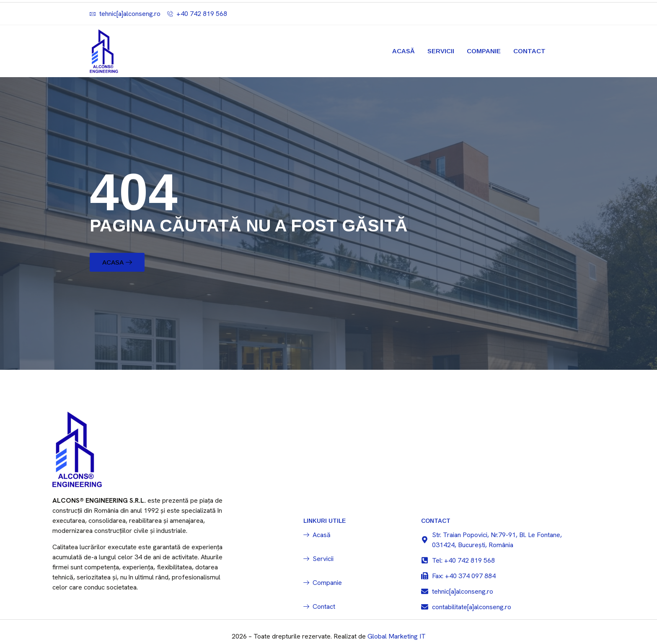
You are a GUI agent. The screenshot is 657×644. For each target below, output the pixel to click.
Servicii (441, 51)
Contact (529, 51)
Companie (484, 51)
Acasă (404, 51)
